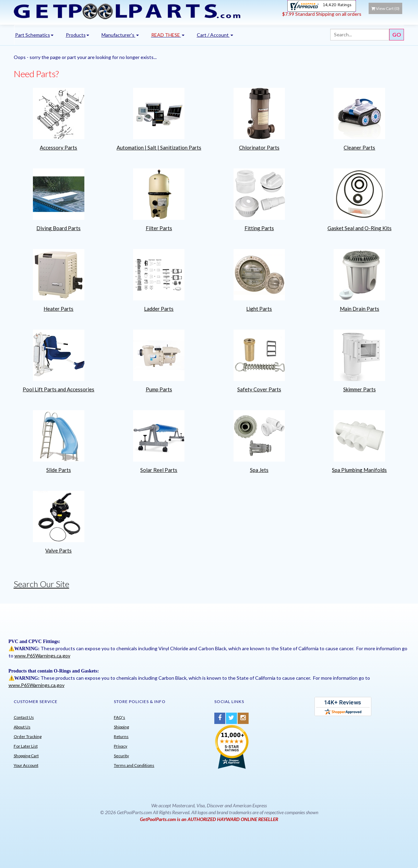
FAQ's (120, 717)
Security (121, 756)
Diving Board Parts (58, 228)
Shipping (121, 727)
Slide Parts (59, 470)
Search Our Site (41, 584)
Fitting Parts (259, 228)
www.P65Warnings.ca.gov (42, 656)
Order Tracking (28, 736)
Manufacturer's (120, 35)
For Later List (26, 746)
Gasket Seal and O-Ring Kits (360, 228)
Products (77, 35)
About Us (22, 727)
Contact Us (24, 717)
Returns (121, 736)
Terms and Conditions (134, 765)
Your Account (26, 765)
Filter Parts (159, 228)
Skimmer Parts (360, 389)
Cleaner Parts (359, 147)
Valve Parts (58, 550)
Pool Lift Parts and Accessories (58, 389)
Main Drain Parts (360, 309)
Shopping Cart (26, 756)
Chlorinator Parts (259, 147)
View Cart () (385, 8)
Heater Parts (58, 309)
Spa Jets (259, 470)
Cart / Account (215, 35)
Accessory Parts (58, 147)
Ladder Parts (159, 309)
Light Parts (259, 309)
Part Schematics (34, 35)
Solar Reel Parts (159, 470)
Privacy (121, 746)
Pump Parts (159, 389)
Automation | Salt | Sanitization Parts (159, 147)
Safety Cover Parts (259, 389)
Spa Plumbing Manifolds (359, 470)
